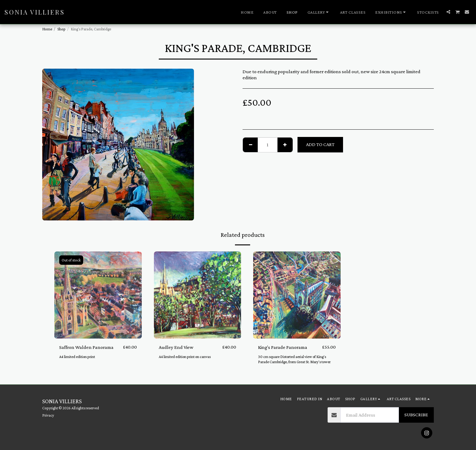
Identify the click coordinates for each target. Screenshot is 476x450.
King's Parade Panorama (283, 347)
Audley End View (176, 347)
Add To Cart (320, 144)
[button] (319, 12)
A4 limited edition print (77, 357)
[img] (98, 295)
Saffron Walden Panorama (86, 347)
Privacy (48, 415)
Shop (61, 29)
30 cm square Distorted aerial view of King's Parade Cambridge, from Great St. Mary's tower (295, 360)
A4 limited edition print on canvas (185, 357)
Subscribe (416, 415)
